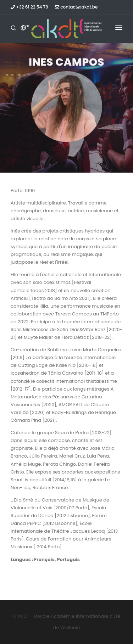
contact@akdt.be (76, 7)
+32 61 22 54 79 (29, 7)
